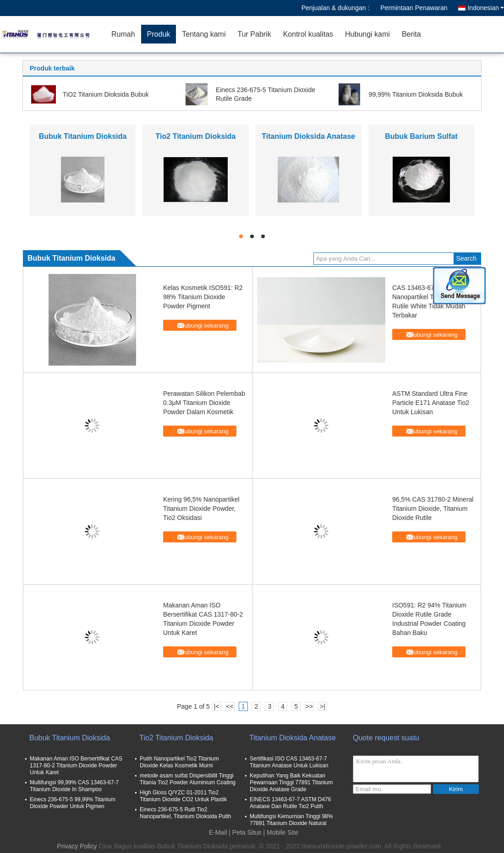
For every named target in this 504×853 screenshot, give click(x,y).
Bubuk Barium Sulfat (421, 136)
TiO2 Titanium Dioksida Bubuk (106, 94)
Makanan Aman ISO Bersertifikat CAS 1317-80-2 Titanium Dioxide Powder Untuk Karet (76, 766)
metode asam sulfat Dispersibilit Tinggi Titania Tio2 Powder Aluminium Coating (188, 779)
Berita (411, 34)
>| (323, 706)
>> (309, 706)
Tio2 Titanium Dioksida (196, 136)
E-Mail (218, 832)
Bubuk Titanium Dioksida (83, 136)
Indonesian (486, 8)
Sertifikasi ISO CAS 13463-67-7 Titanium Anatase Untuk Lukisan (289, 762)
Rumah (123, 34)
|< (217, 706)
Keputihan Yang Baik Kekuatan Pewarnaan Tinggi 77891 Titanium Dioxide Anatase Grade (291, 782)
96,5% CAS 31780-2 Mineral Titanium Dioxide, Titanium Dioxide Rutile (433, 509)
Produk (159, 34)
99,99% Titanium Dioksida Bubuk (416, 94)
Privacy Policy (77, 846)
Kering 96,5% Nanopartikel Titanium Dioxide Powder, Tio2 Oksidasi (201, 509)
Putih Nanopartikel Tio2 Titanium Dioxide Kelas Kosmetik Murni (179, 762)
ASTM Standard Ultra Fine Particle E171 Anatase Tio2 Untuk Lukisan (431, 403)
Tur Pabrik (254, 34)
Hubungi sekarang (204, 325)
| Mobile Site (281, 832)
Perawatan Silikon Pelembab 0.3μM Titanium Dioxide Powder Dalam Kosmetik (204, 403)
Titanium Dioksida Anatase (308, 136)
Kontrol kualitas (308, 34)
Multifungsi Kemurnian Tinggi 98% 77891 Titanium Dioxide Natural (291, 820)
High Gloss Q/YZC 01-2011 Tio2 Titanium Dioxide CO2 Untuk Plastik (183, 796)
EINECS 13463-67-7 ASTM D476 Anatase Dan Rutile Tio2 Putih (290, 803)
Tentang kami (204, 34)
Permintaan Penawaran (414, 8)
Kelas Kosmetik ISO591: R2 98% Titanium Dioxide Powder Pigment (203, 297)
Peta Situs (247, 832)
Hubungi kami (367, 34)
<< (230, 706)
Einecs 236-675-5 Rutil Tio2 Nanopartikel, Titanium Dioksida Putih (185, 813)
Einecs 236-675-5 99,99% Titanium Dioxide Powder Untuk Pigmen (73, 803)
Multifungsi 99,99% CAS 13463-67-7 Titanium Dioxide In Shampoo (74, 786)
